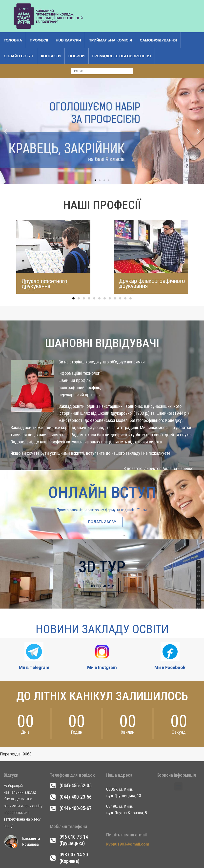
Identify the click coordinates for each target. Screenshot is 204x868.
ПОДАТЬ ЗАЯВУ (102, 522)
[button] (6, 106)
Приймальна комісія (110, 40)
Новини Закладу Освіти (102, 629)
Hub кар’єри (68, 40)
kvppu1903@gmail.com (128, 844)
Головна (13, 40)
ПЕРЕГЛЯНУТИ (102, 586)
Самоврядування (158, 40)
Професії (39, 40)
